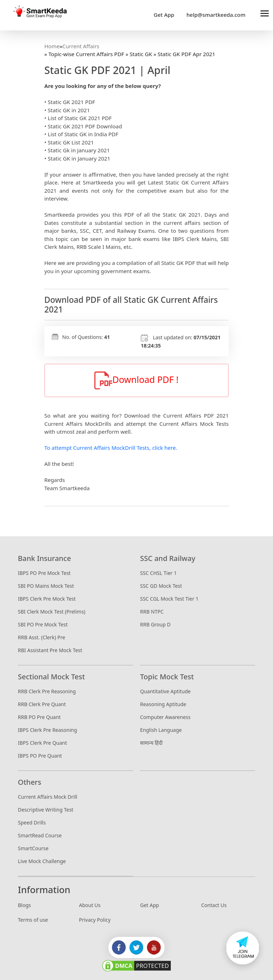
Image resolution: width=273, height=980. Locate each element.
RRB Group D (155, 624)
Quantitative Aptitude (165, 691)
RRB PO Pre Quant (39, 717)
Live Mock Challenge (42, 861)
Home (52, 46)
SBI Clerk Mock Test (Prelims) (52, 612)
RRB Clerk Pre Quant (42, 704)
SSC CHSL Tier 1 (158, 573)
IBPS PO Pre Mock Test (44, 573)
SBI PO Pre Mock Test (43, 624)
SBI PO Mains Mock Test (46, 586)
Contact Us (214, 905)
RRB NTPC (152, 612)
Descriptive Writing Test (46, 810)
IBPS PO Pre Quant (40, 756)
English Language (161, 730)
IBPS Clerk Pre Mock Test (47, 599)
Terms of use (33, 920)
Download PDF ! (136, 380)
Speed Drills (32, 823)
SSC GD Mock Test (161, 586)
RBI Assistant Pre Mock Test (50, 650)
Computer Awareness (165, 717)
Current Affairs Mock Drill (48, 797)
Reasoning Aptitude (163, 704)
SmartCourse (33, 848)
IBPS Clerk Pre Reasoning (48, 730)
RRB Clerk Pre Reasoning (47, 691)
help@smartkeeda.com (214, 15)
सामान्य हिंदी (151, 743)
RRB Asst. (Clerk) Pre (41, 637)
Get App (164, 15)
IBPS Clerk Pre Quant (43, 743)
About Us (90, 905)
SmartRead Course (40, 835)
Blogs (24, 905)
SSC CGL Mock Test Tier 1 (169, 599)
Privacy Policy (95, 920)
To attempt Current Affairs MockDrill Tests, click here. (111, 448)
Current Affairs (81, 46)
